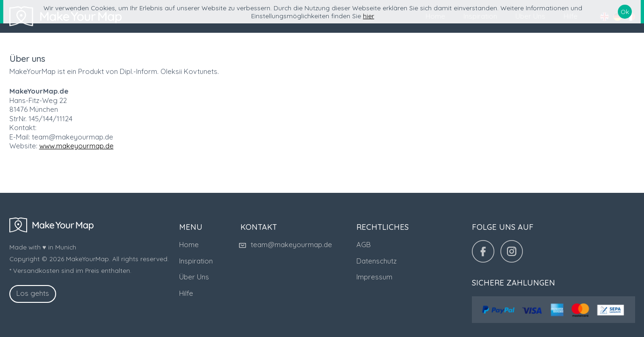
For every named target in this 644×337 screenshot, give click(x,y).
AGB (364, 245)
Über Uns (194, 277)
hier (369, 16)
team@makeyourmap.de (286, 245)
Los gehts (33, 293)
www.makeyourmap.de (76, 146)
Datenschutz (376, 261)
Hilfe (186, 293)
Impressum (374, 277)
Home (189, 245)
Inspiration (196, 261)
